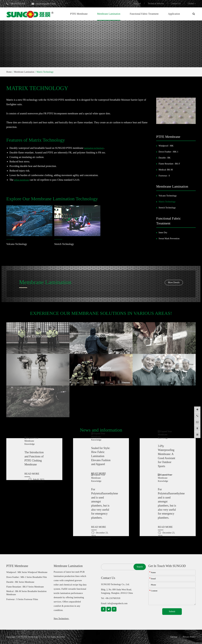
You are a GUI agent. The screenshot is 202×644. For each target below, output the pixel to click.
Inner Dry (163, 233)
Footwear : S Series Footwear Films (22, 599)
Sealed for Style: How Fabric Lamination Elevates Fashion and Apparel (101, 456)
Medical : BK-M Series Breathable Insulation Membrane (26, 593)
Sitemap (174, 637)
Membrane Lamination (109, 14)
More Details (174, 282)
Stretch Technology (64, 244)
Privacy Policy (189, 637)
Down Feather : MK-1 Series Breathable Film (27, 577)
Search (140, 567)
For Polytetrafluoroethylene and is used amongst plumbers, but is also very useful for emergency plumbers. (101, 504)
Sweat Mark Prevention (169, 239)
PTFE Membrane (79, 14)
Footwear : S (164, 176)
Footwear (38, 399)
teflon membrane (22, 180)
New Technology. (61, 619)
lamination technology (94, 148)
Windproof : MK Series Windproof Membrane (27, 572)
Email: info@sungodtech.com (114, 603)
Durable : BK (165, 158)
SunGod (137, 4)
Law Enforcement (38, 336)
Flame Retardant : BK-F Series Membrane (25, 587)
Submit (172, 611)
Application (174, 14)
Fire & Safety (101, 368)
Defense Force (38, 368)
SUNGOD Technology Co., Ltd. (32, 637)
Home (9, 72)
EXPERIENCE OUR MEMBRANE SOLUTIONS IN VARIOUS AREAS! (101, 313)
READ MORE (32, 474)
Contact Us (176, 4)
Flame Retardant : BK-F (169, 164)
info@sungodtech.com (46, 4)
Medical (164, 368)
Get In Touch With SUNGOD (167, 566)
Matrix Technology (45, 72)
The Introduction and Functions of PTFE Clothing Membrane (34, 458)
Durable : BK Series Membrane (20, 582)
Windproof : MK (166, 146)
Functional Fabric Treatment (144, 14)
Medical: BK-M (166, 170)
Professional (164, 336)
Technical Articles (156, 4)
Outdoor (101, 336)
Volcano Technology (17, 244)
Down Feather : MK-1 (168, 152)
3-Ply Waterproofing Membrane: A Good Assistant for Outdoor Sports (166, 456)
